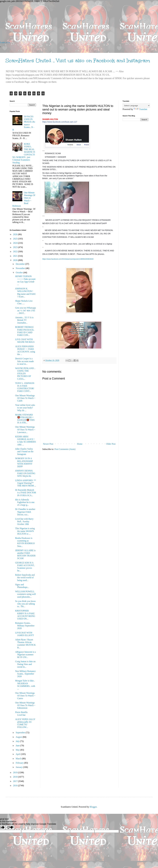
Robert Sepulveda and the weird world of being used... (25, 577)
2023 (16, 247)
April (18, 754)
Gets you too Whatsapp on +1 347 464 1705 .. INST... (25, 310)
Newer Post (48, 444)
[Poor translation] (10, 828)
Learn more (5, 42)
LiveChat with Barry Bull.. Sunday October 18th (24, 521)
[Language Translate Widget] (136, 106)
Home (80, 444)
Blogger (93, 807)
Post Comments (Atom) (65, 449)
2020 (16, 260)
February (20, 763)
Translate (140, 109)
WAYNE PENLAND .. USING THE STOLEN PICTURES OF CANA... (25, 374)
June (18, 746)
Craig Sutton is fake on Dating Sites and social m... (25, 664)
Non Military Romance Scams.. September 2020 (25, 674)
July (18, 741)
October (20, 273)
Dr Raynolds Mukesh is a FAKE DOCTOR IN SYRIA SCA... (26, 493)
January (19, 767)
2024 (16, 243)
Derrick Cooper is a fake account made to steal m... (24, 361)
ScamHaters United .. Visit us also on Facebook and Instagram (78, 61)
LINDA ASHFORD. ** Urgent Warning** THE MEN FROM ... (26, 483)
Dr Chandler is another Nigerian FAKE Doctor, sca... (25, 512)
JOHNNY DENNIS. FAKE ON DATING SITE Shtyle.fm (25, 473)
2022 (16, 252)
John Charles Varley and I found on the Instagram (24, 451)
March (19, 759)
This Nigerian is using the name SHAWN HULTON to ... (25, 531)
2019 (16, 773)
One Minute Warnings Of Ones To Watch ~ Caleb (25, 398)
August (19, 737)
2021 (16, 256)
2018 (16, 777)
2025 (16, 239)
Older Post (111, 444)
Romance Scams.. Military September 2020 (25, 626)
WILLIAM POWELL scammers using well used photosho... (25, 594)
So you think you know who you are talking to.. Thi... (25, 604)
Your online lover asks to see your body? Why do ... (25, 408)
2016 (16, 786)
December (21, 264)
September (21, 733)
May (18, 750)
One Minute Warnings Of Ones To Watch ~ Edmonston (25, 705)
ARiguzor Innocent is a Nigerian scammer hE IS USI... (25, 655)
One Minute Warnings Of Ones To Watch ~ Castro (25, 696)
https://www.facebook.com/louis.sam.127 (60, 122)
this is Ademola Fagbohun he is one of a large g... (25, 502)
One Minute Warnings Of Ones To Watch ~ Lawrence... (25, 430)
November (21, 268)
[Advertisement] (79, 22)
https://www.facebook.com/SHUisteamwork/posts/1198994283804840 (68, 259)
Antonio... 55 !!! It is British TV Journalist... (24, 320)
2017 (16, 781)
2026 (16, 234)
